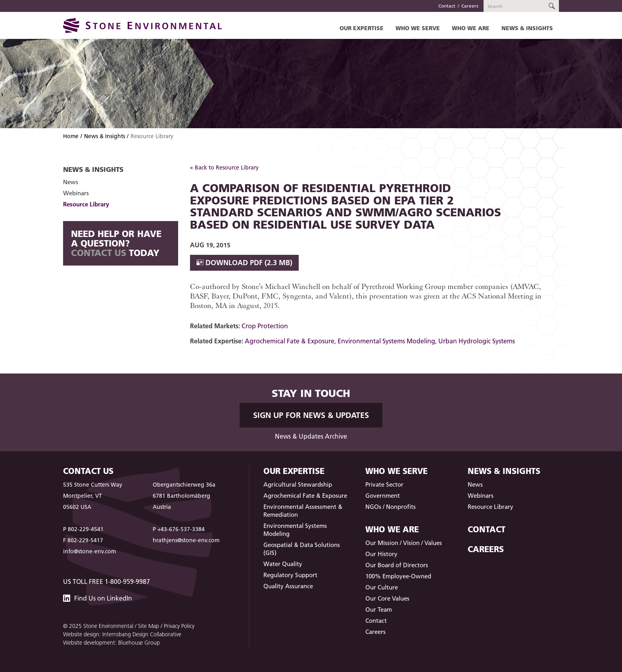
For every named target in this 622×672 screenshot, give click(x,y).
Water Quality (283, 564)
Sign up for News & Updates (311, 415)
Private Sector (384, 484)
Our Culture (382, 587)
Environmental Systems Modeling (386, 341)
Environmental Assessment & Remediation (303, 511)
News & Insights (527, 28)
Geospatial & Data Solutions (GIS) (302, 549)
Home (71, 136)
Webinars (76, 193)
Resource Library (86, 204)
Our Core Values (387, 598)
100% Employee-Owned (398, 576)
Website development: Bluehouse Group (111, 643)
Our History (381, 554)
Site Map (149, 626)
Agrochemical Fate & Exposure (290, 341)
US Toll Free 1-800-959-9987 (107, 582)
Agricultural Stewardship (298, 484)
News (71, 182)
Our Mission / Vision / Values (404, 543)
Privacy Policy (179, 626)
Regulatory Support (290, 575)
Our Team (379, 609)
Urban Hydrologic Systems (477, 341)
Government (383, 496)
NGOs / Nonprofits (391, 507)
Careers (470, 6)
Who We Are (471, 28)
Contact (447, 6)
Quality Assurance (288, 586)
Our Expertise (362, 28)
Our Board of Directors (397, 565)
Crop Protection (265, 326)
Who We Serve (418, 28)
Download (244, 263)
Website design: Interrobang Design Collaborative (122, 634)
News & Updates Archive (311, 436)
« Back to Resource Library (224, 168)
